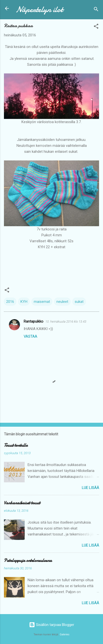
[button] (96, 27)
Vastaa (30, 336)
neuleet (62, 302)
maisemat (42, 302)
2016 (10, 302)
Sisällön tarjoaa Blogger (52, 625)
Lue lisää (90, 488)
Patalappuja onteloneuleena (28, 561)
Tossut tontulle (16, 445)
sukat (79, 302)
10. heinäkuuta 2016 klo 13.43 (66, 322)
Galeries (65, 634)
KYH (24, 302)
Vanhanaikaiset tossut (22, 503)
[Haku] (96, 10)
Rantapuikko (34, 321)
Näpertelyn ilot (39, 10)
